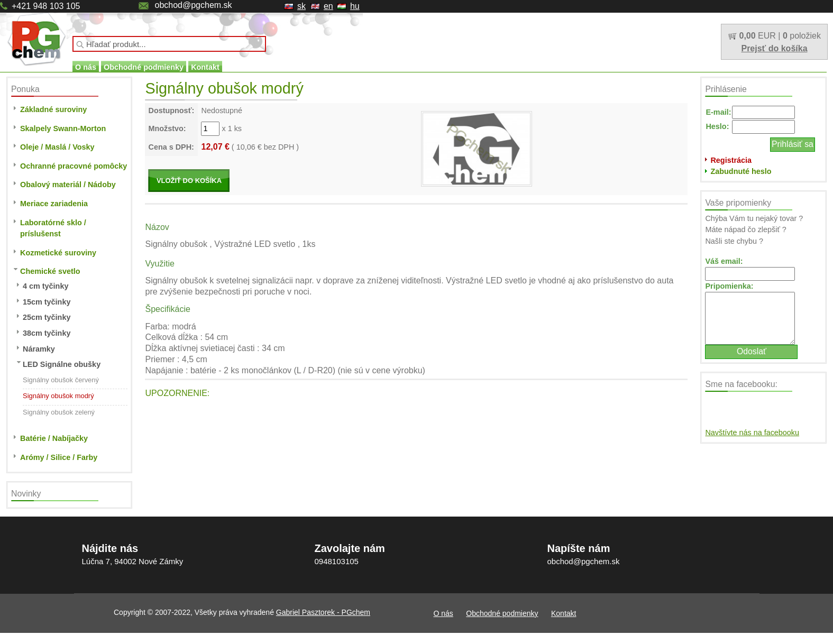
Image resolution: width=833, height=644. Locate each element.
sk (301, 6)
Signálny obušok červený (61, 380)
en (328, 6)
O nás (86, 67)
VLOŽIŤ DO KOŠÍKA (189, 181)
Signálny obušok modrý (58, 396)
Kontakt (205, 67)
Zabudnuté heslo (741, 171)
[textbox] (169, 44)
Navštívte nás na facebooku (752, 433)
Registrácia (731, 160)
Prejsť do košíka (774, 48)
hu (355, 6)
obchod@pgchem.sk (193, 5)
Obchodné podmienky (144, 67)
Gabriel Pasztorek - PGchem (323, 612)
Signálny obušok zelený (59, 412)
